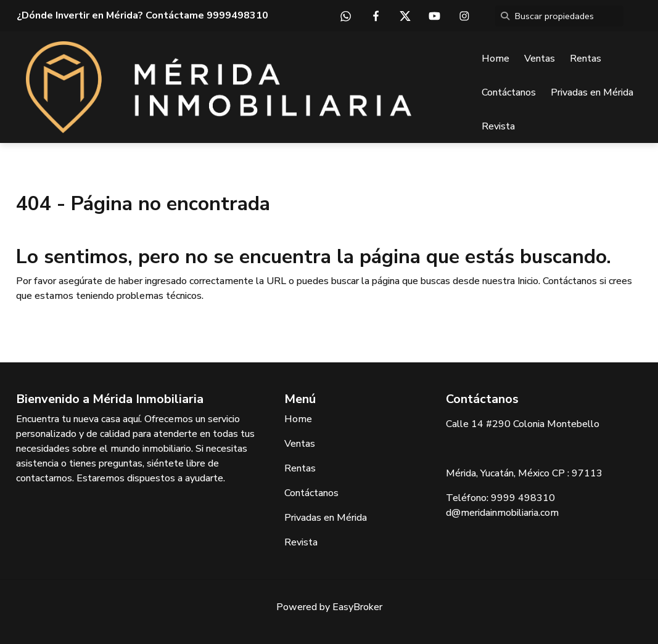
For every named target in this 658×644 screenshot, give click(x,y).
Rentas (586, 59)
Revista (498, 126)
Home (496, 59)
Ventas (540, 59)
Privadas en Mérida (592, 92)
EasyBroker (357, 607)
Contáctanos (509, 92)
